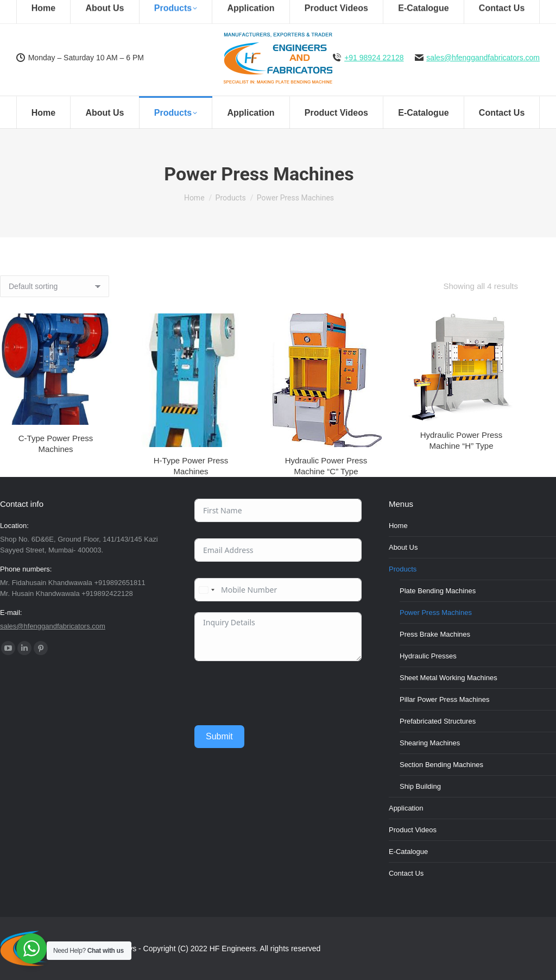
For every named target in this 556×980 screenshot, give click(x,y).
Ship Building (420, 786)
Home (398, 526)
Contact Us (406, 873)
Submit (219, 736)
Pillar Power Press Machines (444, 699)
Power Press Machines (436, 612)
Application (406, 808)
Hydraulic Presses (428, 656)
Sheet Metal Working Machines (448, 678)
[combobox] (206, 590)
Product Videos (413, 830)
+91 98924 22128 (374, 58)
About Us (403, 547)
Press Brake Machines (435, 634)
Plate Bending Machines (438, 591)
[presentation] (277, 693)
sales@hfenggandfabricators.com (483, 58)
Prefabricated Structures (438, 721)
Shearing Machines (430, 743)
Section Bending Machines (441, 765)
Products (403, 569)
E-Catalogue (408, 852)
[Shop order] (55, 286)
